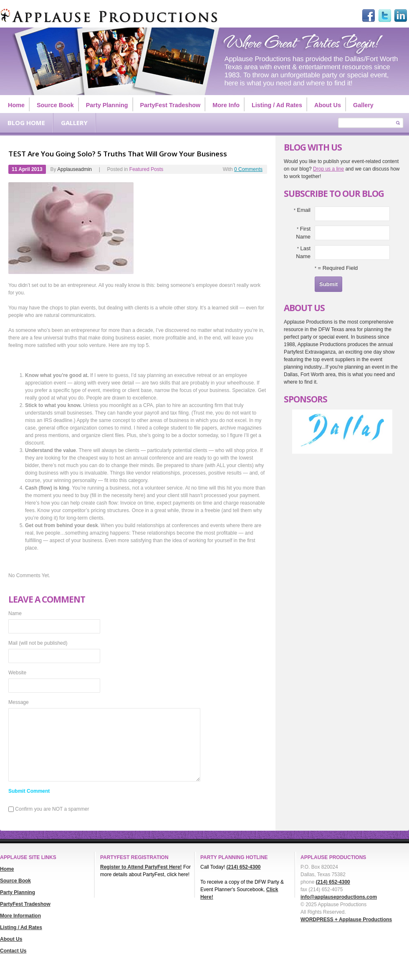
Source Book (55, 105)
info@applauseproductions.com (339, 897)
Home (16, 105)
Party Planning (107, 105)
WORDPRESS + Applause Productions (346, 920)
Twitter (385, 16)
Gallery (363, 105)
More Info (226, 105)
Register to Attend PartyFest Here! (141, 867)
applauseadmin (74, 169)
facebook (369, 16)
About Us (328, 105)
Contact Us (13, 951)
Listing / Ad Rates (277, 105)
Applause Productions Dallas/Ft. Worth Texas (109, 15)
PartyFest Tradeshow (170, 105)
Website (17, 673)
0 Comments (248, 169)
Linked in (401, 16)
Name (15, 613)
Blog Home (26, 123)
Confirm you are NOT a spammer (49, 809)
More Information (20, 916)
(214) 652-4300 (243, 867)
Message (19, 702)
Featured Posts (146, 169)
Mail (38, 643)
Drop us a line (328, 169)
